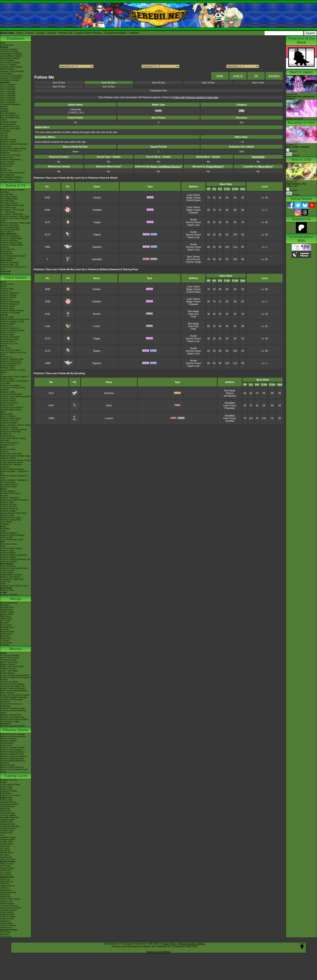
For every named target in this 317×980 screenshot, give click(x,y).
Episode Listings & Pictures (12, 190)
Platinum (4, 451)
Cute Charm (193, 195)
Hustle (193, 220)
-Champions (6, 131)
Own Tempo (193, 257)
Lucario (109, 418)
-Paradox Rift (6, 833)
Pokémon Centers (8, 142)
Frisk (194, 316)
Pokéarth (134, 33)
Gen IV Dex (59, 87)
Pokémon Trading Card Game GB (15, 559)
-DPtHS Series (7, 853)
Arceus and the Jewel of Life (13, 686)
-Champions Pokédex (10, 80)
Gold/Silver (5, 529)
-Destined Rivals (7, 813)
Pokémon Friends (8, 297)
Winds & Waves (7, 284)
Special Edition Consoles (11, 575)
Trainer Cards (6, 787)
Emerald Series (7, 627)
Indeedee (97, 259)
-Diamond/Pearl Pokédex (11, 56)
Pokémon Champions (10, 293)
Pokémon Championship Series (14, 144)
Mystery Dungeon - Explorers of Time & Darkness (14, 481)
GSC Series (6, 621)
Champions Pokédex (116, 33)
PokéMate (5, 524)
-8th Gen (4, 135)
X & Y (3, 374)
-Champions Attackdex (10, 104)
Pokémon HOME (8, 324)
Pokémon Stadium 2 (9, 533)
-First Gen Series (8, 859)
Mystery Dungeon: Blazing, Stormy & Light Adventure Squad (16, 461)
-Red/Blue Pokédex (9, 49)
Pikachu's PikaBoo (8, 741)
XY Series (5, 640)
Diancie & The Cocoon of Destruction (11, 705)
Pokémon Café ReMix (10, 302)
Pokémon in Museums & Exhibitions (11, 152)
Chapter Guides (7, 612)
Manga (16, 599)
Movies (16, 649)
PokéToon (5, 247)
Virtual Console (7, 573)
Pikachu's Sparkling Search (12, 758)
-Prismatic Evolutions (9, 817)
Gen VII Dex (158, 83)
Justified (230, 421)
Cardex (3, 120)
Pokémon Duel (7, 405)
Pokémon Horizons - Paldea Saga (15, 223)
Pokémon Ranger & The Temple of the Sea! (15, 679)
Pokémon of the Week (10, 129)
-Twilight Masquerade (10, 826)
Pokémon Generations (10, 236)
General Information (9, 603)
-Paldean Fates (7, 831)
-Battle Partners (7, 903)
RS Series (5, 623)
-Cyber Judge (6, 923)
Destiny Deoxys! (7, 673)
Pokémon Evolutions (9, 240)
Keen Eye (194, 314)
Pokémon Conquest (9, 427)
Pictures (293, 155)
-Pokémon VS (6, 928)
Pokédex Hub (65, 33)
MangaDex (5, 605)
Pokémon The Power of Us (12, 717)
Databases (16, 38)
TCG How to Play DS (10, 443)
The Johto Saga (7, 201)
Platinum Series (7, 632)
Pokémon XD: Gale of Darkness (14, 500)
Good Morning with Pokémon (13, 256)
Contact (41, 33)
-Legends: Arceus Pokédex (12, 71)
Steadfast (230, 403)
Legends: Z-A (6, 291)
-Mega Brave (6, 890)
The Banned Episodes (10, 229)
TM (256, 76)
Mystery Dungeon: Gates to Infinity (15, 425)
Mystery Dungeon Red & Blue (13, 513)
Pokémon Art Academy (10, 385)
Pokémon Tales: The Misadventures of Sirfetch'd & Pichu (13, 267)
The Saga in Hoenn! (9, 203)
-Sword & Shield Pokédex (11, 67)
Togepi (97, 222)
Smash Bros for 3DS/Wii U (12, 407)
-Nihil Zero (5, 884)
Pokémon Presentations (11, 159)
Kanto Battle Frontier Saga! (12, 205)
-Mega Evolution (7, 806)
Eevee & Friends (8, 765)
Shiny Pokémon (7, 232)
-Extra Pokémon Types (10, 784)
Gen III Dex (109, 87)
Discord (51, 33)
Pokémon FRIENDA (9, 595)
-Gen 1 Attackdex (8, 85)
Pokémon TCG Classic (10, 795)
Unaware (194, 213)
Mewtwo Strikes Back (10, 658)
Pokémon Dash (7, 502)
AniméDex (5, 192)
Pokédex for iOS (7, 445)
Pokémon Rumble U (9, 423)
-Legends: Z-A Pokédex (11, 78)
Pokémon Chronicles (9, 225)
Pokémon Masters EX (10, 304)
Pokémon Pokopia (8, 295)
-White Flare (6, 811)
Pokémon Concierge (9, 263)
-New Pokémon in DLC (10, 179)
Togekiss (97, 247)
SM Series (5, 645)
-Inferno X (5, 888)
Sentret (97, 314)
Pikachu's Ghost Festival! (11, 750)
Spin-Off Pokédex (8, 113)
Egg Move (274, 76)
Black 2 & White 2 (8, 416)
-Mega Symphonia (8, 892)
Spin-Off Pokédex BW (10, 118)
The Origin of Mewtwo (10, 655)
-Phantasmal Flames (9, 804)
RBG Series (6, 616)
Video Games (16, 278)
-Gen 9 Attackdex (8, 102)
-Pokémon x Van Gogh (10, 155)
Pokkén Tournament (9, 403)
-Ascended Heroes (8, 802)
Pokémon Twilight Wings (11, 238)
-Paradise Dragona (9, 910)
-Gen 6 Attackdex (8, 96)
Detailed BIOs (6, 610)
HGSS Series (6, 634)
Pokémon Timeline (8, 140)
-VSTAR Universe (8, 925)
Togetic (97, 235)
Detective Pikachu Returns (12, 311)
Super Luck (194, 225)
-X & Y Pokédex (7, 60)
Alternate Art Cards (9, 791)
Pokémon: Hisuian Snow (11, 243)
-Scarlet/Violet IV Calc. (10, 126)
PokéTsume (5, 274)
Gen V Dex (258, 83)
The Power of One (8, 660)
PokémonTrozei (7, 515)
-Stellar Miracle (7, 912)
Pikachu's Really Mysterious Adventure (13, 762)
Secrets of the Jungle (10, 721)
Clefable (97, 210)
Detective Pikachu (8, 366)
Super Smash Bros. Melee (12, 540)
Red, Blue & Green (9, 544)
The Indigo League (8, 196)
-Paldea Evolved (7, 839)
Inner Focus (230, 405)
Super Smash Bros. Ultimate (13, 370)
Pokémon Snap (7, 551)
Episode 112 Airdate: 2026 (296, 184)
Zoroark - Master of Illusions (13, 688)
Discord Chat (6, 170)
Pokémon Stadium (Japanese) (14, 555)
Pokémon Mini (6, 537)
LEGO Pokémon (7, 162)
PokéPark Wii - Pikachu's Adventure (11, 466)
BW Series (5, 636)
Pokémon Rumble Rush (11, 361)
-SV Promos (6, 866)
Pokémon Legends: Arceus (12, 322)
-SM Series (5, 846)
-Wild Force (5, 921)
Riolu (109, 405)
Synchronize (193, 259)
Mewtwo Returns (8, 664)
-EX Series (5, 855)
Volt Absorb (230, 396)
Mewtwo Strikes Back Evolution (14, 719)
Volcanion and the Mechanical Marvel (13, 712)
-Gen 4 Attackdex (8, 91)
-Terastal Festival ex (9, 906)
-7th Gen (4, 137)
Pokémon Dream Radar (11, 418)
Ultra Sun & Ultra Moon (10, 350)
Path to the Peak (8, 249)
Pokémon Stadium (8, 557)
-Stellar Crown (6, 822)
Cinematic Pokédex (9, 122)
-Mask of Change (8, 917)
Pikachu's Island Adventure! (12, 752)
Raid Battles (6, 793)
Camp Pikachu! (7, 743)
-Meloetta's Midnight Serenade (14, 697)
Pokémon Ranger (8, 511)
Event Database (7, 175)
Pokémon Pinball (8, 553)
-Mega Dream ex (8, 886)
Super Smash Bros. (9, 562)
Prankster (230, 408)
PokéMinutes (6, 251)
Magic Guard (193, 198)
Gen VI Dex (208, 83)
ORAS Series (6, 643)
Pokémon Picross (8, 399)
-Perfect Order (6, 800)
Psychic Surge (193, 262)
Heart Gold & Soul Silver (11, 454)
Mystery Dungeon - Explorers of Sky (14, 472)
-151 (2, 835)
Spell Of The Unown (9, 662)
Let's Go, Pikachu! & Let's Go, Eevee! (13, 353)
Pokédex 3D (6, 434)
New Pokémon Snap (9, 339)
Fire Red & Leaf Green (10, 493)
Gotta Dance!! (6, 745)
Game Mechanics (8, 124)
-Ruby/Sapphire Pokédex (11, 54)
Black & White (6, 414)
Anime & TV (16, 186)
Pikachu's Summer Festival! (12, 747)
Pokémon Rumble (8, 458)
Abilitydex (5, 111)
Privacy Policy (169, 944)
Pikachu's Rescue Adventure (13, 736)
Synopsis (292, 190)
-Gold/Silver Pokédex (10, 52)
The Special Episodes (10, 227)
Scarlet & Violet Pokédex (88, 33)
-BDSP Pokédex (7, 69)
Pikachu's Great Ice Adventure (14, 756)
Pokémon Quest (7, 368)
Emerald (4, 496)
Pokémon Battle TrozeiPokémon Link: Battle (14, 382)
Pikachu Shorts (16, 730)
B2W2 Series (6, 638)
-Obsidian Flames (8, 837)
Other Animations (8, 258)
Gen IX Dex (59, 83)
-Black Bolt (5, 809)
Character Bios (7, 194)
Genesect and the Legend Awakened (12, 701)
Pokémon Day (6, 157)
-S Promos (5, 934)
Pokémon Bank (7, 379)
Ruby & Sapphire (8, 491)
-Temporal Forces (8, 828)
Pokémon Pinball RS (9, 509)
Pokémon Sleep (7, 308)
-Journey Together (8, 815)
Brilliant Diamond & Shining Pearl (15, 319)
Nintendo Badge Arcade (11, 410)
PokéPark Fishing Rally (10, 520)
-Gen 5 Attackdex (8, 93)
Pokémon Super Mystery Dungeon (15, 396)
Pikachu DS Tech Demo (11, 518)
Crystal (3, 531)
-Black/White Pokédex (10, 58)
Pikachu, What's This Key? (12, 767)
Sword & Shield (7, 317)
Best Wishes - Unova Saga (12, 210)
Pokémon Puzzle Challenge (12, 535)
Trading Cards (16, 776)
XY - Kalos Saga (7, 212)
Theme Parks (6, 166)
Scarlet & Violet (7, 288)
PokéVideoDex (7, 254)
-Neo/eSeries (6, 857)
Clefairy (97, 198)
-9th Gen (4, 133)
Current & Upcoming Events (13, 173)
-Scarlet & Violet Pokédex (11, 76)
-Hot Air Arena (6, 901)
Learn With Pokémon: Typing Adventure (13, 439)
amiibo (3, 584)
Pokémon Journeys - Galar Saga (15, 216)
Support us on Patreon (158, 952)
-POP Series (6, 875)
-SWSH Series (7, 844)
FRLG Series (6, 625)
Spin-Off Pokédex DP (10, 115)
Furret (97, 326)
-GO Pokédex (6, 74)
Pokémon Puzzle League (11, 548)
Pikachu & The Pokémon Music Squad (14, 771)
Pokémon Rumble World (11, 394)
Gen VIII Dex (109, 83)
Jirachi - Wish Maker (9, 671)
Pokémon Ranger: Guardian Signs (15, 456)
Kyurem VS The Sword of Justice (15, 695)
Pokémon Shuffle (8, 392)
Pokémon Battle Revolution (12, 469)
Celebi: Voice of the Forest (12, 666)
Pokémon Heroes (8, 669)
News (3, 43)
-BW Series (5, 851)
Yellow (3, 546)
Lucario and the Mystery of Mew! (15, 675)
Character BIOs (7, 607)
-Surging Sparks (7, 820)
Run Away (193, 311)
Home (20, 33)
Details (220, 76)
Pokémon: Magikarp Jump (12, 359)
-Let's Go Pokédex (8, 65)
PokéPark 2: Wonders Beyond (13, 429)
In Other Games (7, 570)
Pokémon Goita (7, 590)
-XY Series (5, 848)
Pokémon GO (6, 300)
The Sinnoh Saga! (8, 207)
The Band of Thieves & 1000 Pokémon (13, 389)
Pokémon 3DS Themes (10, 577)
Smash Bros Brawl (8, 487)
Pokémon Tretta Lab (9, 421)
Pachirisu (109, 393)
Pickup (230, 393)
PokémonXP (6, 146)
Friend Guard (193, 200)
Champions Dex (158, 91)
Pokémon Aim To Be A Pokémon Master (14, 220)
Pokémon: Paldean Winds (12, 245)
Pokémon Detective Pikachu (13, 726)
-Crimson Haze (7, 919)
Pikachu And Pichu (8, 739)
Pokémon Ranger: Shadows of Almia (14, 477)
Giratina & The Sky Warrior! (12, 684)
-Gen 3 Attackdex (8, 89)
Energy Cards (6, 789)
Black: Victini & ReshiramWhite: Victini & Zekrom (14, 692)
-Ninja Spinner (6, 881)
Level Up (238, 76)
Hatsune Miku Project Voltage (13, 148)
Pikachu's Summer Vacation (13, 734)
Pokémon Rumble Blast (11, 432)
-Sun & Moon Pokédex (10, 63)
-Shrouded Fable (8, 824)
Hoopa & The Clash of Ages (12, 708)
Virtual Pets (5, 581)
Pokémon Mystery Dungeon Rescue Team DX (12, 331)
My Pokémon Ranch (9, 484)
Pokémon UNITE (8, 306)
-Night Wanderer (7, 914)
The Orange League (9, 199)
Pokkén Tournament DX (11, 363)
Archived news (7, 45)
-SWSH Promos (7, 868)
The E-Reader (6, 522)
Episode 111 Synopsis (298, 148)
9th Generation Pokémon (11, 177)
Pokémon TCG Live (9, 344)
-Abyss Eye (5, 879)
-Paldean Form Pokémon (11, 181)
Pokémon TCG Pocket (10, 313)
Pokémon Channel (8, 504)
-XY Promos (6, 873)
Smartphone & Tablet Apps (12, 579)
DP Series (5, 629)
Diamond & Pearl (8, 449)
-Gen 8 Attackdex (8, 100)
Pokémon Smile (7, 335)
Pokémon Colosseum (10, 498)
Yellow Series (6, 618)
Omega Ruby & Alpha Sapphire (14, 377)
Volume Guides (7, 614)
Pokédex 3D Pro (7, 436)
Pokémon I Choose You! (11, 715)
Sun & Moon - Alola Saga (11, 214)
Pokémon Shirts (7, 164)
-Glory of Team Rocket (10, 899)
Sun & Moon (6, 348)
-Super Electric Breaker (10, 908)
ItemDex (4, 107)
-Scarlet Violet (6, 842)
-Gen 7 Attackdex (8, 98)
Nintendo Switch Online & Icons (14, 586)
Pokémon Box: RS (8, 507)
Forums (30, 33)
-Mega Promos (7, 864)
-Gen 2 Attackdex (8, 87)
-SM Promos (6, 870)
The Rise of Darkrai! (9, 682)
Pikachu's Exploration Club (12, 754)
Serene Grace (193, 222)
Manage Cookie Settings (192, 944)
